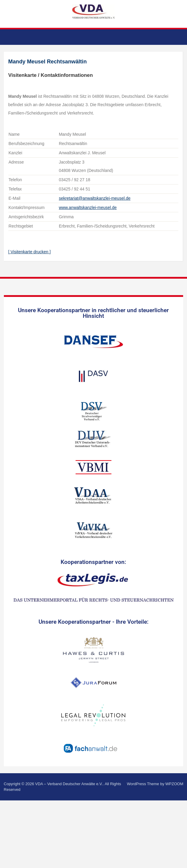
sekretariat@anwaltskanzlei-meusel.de (95, 198)
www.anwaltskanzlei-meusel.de (88, 208)
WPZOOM (174, 784)
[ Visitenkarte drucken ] (30, 252)
